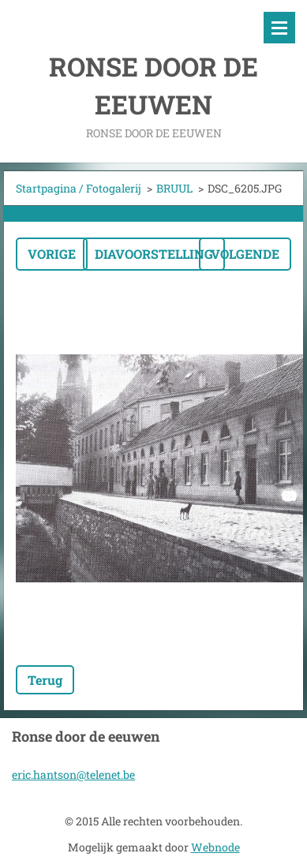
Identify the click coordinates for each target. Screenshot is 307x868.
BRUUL (174, 188)
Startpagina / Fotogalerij (79, 188)
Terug (45, 680)
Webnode (215, 847)
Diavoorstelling (154, 254)
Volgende (245, 254)
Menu (279, 28)
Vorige (52, 254)
